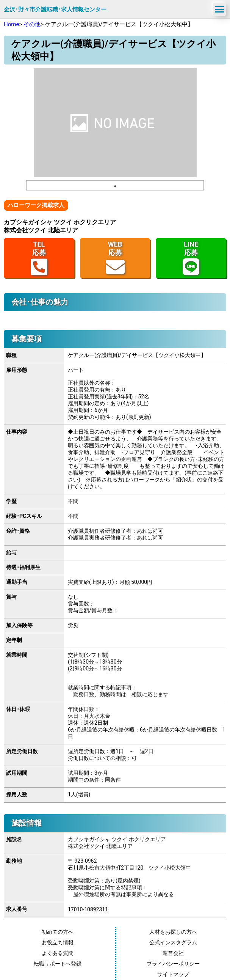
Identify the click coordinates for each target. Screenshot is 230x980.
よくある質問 (58, 953)
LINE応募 (191, 258)
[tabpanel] (115, 123)
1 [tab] (115, 186)
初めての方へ (58, 932)
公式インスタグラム (173, 942)
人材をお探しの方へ (173, 932)
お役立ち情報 (58, 942)
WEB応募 (115, 258)
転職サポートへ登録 (58, 964)
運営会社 (173, 953)
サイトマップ (173, 974)
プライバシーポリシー (173, 964)
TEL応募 (39, 258)
